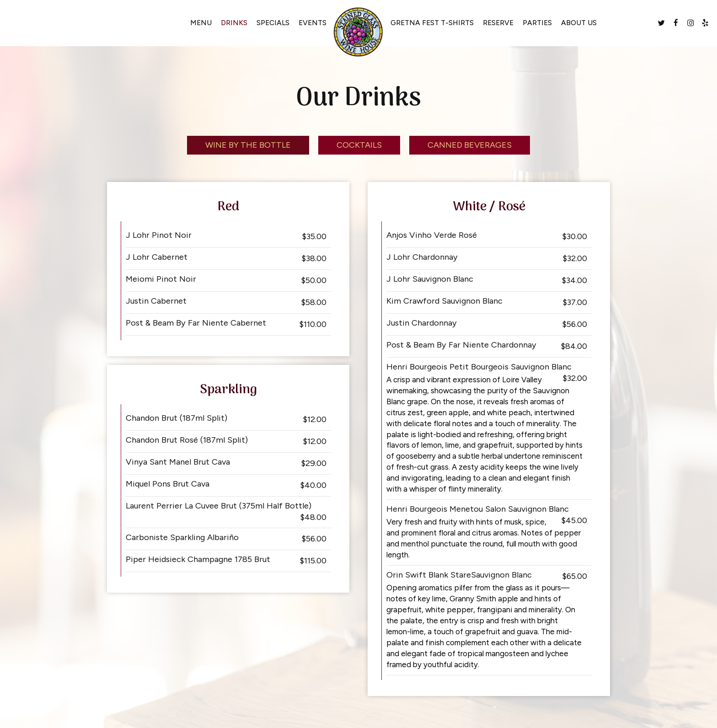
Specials (273, 23)
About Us (579, 23)
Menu (201, 23)
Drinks (234, 23)
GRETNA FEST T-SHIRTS (432, 23)
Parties (537, 23)
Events (313, 23)
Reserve (498, 23)
